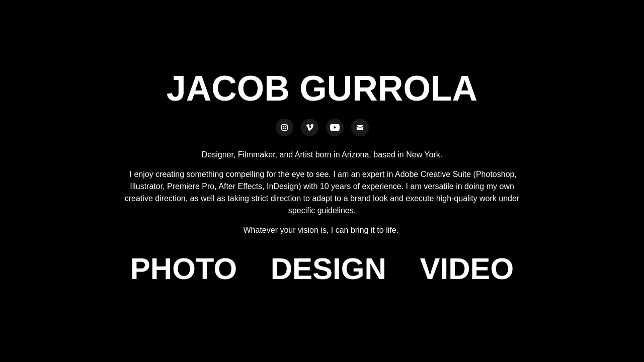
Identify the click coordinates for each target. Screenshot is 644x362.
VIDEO (467, 269)
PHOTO (184, 269)
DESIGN (329, 269)
